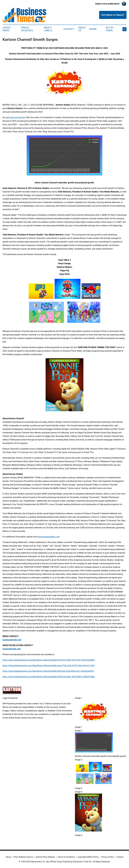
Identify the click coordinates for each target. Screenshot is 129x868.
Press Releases (27, 29)
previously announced (15, 117)
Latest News (7, 29)
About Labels (48, 29)
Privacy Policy (108, 857)
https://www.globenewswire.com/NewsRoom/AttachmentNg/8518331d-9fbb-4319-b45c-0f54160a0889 (49, 660)
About (8, 857)
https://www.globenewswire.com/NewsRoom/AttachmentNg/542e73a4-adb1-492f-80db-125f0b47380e (49, 677)
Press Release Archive (23, 857)
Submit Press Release (45, 857)
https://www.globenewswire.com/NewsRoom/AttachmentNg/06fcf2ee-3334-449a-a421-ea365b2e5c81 (48, 671)
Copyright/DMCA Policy (88, 857)
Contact (69, 29)
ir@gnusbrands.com (12, 649)
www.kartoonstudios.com (49, 537)
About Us (82, 29)
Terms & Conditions (66, 857)
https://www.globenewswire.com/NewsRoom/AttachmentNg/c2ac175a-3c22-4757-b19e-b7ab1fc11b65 (49, 666)
